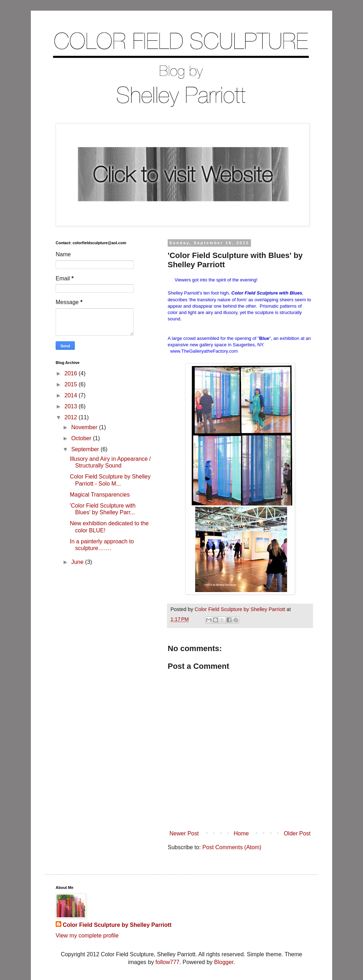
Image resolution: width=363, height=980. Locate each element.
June (78, 562)
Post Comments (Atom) (232, 847)
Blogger (224, 962)
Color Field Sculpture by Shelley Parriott (117, 925)
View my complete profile (87, 936)
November (85, 427)
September (86, 449)
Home (241, 833)
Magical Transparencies (100, 495)
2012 (72, 417)
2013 (72, 406)
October (82, 438)
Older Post (297, 833)
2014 (72, 395)
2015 (72, 384)
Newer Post (184, 833)
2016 (72, 373)
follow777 (168, 962)
